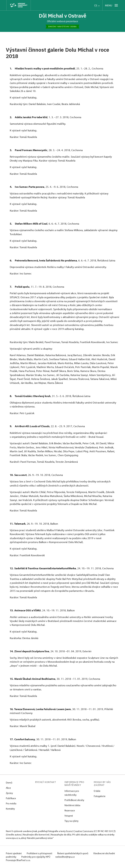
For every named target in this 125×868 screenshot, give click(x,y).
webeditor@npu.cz (76, 857)
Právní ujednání (14, 854)
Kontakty (10, 809)
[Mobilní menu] (112, 5)
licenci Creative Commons (80, 831)
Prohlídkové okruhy (74, 800)
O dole (97, 791)
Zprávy (9, 793)
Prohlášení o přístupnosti (40, 854)
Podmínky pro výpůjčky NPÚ (47, 857)
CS (97, 5)
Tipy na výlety (71, 821)
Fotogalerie (100, 796)
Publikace (11, 798)
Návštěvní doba (72, 805)
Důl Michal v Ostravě (62, 16)
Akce (8, 788)
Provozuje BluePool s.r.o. (18, 860)
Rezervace (70, 811)
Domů (9, 783)
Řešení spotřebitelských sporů (74, 854)
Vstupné (69, 816)
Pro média (11, 804)
